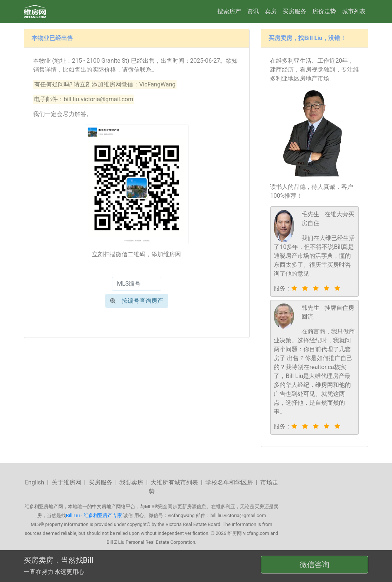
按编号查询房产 (137, 301)
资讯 (253, 11)
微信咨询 (314, 565)
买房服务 (294, 11)
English (34, 482)
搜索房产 (229, 11)
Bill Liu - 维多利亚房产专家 (94, 515)
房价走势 (324, 11)
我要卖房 (131, 482)
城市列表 (354, 11)
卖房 (271, 11)
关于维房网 (66, 482)
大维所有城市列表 (174, 482)
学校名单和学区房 (229, 482)
